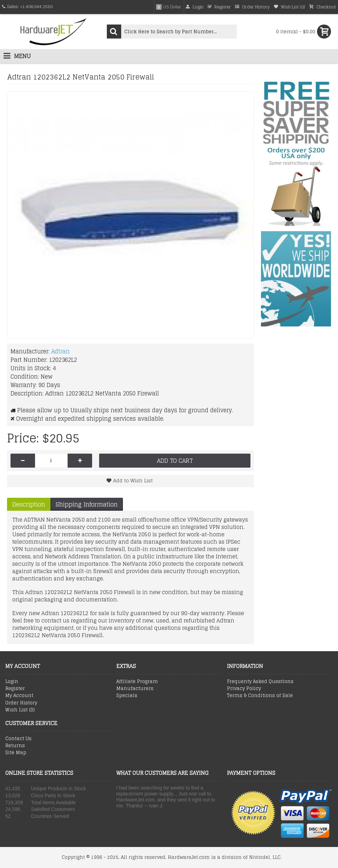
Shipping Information (87, 504)
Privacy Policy (244, 689)
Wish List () (20, 710)
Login (12, 682)
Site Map (16, 753)
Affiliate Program (137, 682)
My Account (19, 696)
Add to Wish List (133, 480)
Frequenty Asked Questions (260, 682)
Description (29, 504)
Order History (21, 703)
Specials (127, 696)
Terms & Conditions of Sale (260, 696)
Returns (15, 746)
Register (15, 689)
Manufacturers (135, 689)
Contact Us (18, 739)
